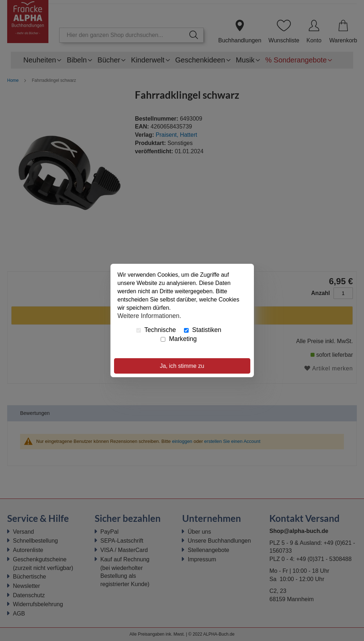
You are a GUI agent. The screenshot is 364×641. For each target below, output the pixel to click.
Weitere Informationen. (150, 315)
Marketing (179, 339)
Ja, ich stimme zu (182, 366)
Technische (156, 330)
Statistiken (203, 330)
